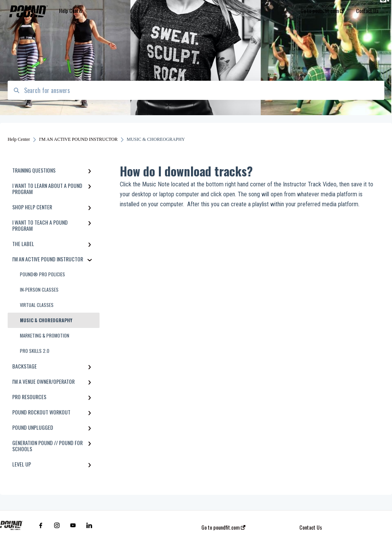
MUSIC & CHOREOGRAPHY (46, 320)
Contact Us (311, 527)
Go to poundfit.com (223, 527)
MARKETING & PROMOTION (45, 335)
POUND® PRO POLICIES (42, 274)
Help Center (71, 11)
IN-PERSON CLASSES (39, 289)
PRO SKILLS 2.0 (35, 351)
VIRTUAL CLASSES (37, 305)
